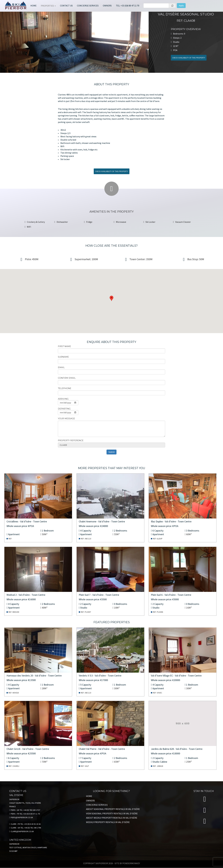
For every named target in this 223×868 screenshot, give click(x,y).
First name (64, 346)
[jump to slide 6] (97, 67)
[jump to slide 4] (67, 67)
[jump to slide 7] (112, 67)
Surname (63, 357)
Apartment (14, 534)
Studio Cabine (160, 762)
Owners (107, 6)
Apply (181, 6)
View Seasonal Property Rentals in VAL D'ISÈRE (112, 813)
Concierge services (88, 6)
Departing (64, 409)
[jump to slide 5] (82, 67)
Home (33, 6)
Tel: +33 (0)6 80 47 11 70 (128, 6)
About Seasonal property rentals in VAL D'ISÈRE (113, 809)
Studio (84, 608)
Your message (66, 419)
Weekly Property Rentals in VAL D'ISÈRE (108, 822)
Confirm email (67, 378)
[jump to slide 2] (37, 67)
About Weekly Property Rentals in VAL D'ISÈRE (112, 818)
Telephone (65, 388)
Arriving (63, 399)
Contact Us (66, 6)
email (61, 367)
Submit (111, 452)
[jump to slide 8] (127, 67)
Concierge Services (97, 805)
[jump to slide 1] (23, 67)
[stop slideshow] (75, 75)
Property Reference (71, 440)
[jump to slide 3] (52, 67)
